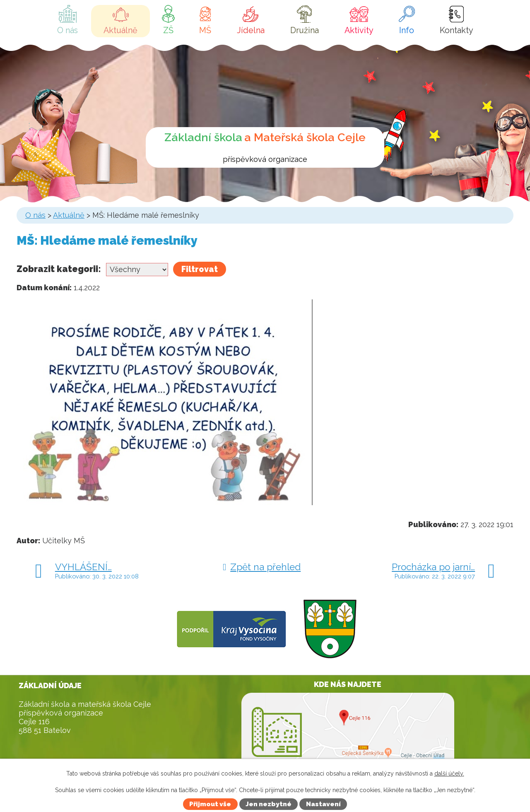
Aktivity (359, 30)
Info (407, 30)
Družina (305, 30)
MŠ (205, 30)
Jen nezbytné (269, 804)
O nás (67, 30)
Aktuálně (120, 30)
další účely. (449, 773)
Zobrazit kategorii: (59, 269)
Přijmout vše (210, 804)
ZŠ (168, 30)
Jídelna (251, 30)
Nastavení (323, 804)
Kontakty (457, 30)
